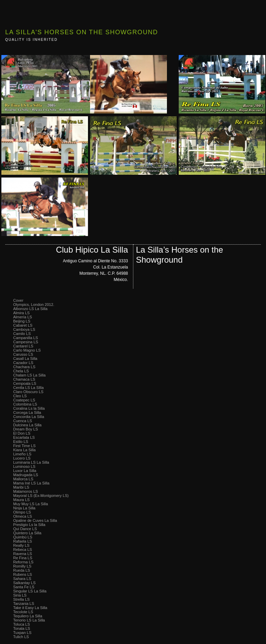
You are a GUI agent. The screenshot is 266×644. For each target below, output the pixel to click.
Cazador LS (23, 363)
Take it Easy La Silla (30, 608)
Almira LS (21, 313)
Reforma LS (23, 562)
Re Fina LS (23, 558)
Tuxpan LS (22, 633)
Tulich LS (21, 637)
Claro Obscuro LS (28, 392)
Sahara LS (22, 579)
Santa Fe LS (24, 587)
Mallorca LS (23, 479)
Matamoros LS (26, 491)
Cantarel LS (23, 346)
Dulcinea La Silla (27, 425)
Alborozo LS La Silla (30, 309)
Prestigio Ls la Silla (29, 525)
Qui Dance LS (25, 529)
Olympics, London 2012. (34, 305)
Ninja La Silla (24, 508)
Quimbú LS (23, 537)
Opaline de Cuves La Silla (35, 520)
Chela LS (21, 371)
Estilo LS (21, 442)
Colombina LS (25, 404)
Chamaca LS (24, 379)
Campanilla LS (26, 338)
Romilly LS (22, 566)
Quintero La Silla (27, 533)
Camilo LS (22, 334)
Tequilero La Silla (28, 616)
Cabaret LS (23, 325)
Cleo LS (20, 396)
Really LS (21, 545)
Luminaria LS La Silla (31, 462)
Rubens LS (23, 574)
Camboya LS (24, 329)
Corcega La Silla (27, 412)
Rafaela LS (23, 541)
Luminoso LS (24, 466)
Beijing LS (22, 321)
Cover (18, 300)
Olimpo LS (22, 512)
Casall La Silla (25, 359)
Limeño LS (22, 454)
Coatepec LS (24, 400)
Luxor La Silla (25, 471)
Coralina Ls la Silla (29, 408)
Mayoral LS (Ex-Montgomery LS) (41, 496)
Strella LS (21, 599)
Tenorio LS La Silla (29, 620)
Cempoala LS (25, 383)
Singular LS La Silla (30, 591)
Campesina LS (26, 342)
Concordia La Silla (29, 417)
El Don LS (22, 433)
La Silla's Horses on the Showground (82, 32)
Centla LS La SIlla (28, 388)
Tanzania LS (24, 604)
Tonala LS (22, 628)
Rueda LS (22, 570)
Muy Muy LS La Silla (30, 504)
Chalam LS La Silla (29, 375)
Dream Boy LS (26, 429)
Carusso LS (23, 354)
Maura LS (21, 500)
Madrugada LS (26, 475)
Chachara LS (24, 367)
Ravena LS (23, 554)
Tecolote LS (23, 612)
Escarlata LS (24, 437)
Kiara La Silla (24, 450)
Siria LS (20, 595)
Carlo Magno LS (27, 350)
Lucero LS (22, 458)
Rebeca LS (23, 550)
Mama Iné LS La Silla (31, 483)
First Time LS (24, 446)
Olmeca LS (23, 516)
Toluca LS (21, 624)
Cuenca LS (23, 421)
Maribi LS (21, 487)
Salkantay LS (24, 583)
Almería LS (23, 317)
